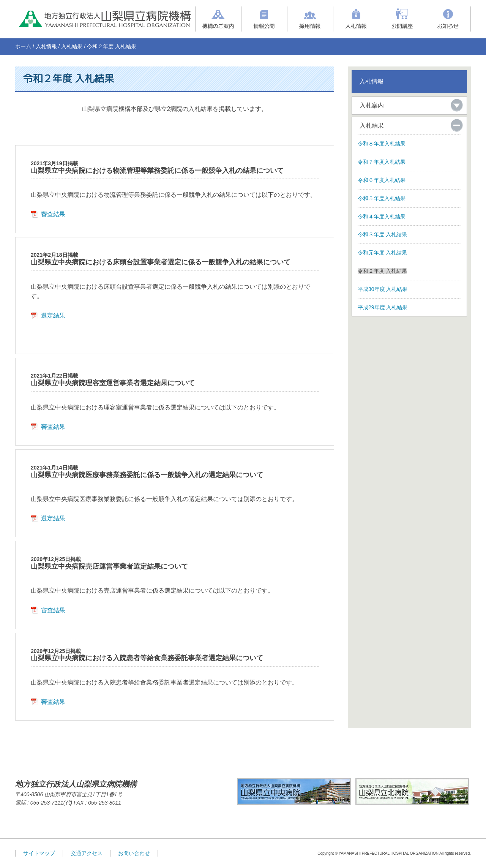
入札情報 (46, 46)
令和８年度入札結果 (382, 144)
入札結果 (72, 46)
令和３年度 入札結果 (382, 234)
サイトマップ (39, 853)
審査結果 (53, 214)
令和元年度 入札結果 (382, 253)
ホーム (23, 46)
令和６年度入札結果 (382, 180)
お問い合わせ (134, 853)
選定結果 (53, 315)
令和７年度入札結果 (382, 162)
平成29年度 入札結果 (383, 307)
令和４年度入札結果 (382, 217)
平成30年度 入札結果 (383, 289)
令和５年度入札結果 (382, 198)
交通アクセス (87, 853)
